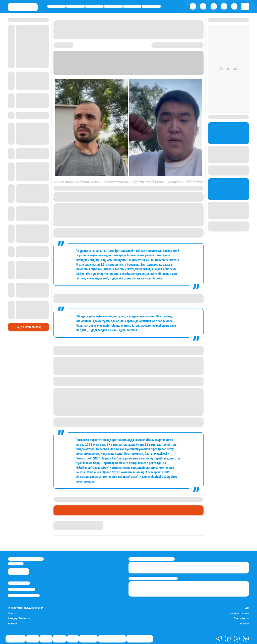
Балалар (245, 624)
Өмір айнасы (57, 6)
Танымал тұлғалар (239, 613)
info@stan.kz (16, 564)
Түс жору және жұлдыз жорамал (26, 608)
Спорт (132, 6)
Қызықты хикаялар (112, 638)
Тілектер (13, 613)
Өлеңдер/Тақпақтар (19, 618)
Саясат (94, 6)
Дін (247, 608)
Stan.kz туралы (19, 583)
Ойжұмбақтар (241, 618)
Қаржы (76, 6)
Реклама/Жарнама (22, 589)
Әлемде (113, 6)
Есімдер (12, 624)
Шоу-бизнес (151, 6)
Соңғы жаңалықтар (28, 306)
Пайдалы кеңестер (140, 638)
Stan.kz (121, 69)
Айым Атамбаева (66, 523)
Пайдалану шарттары (24, 595)
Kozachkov (75, 188)
